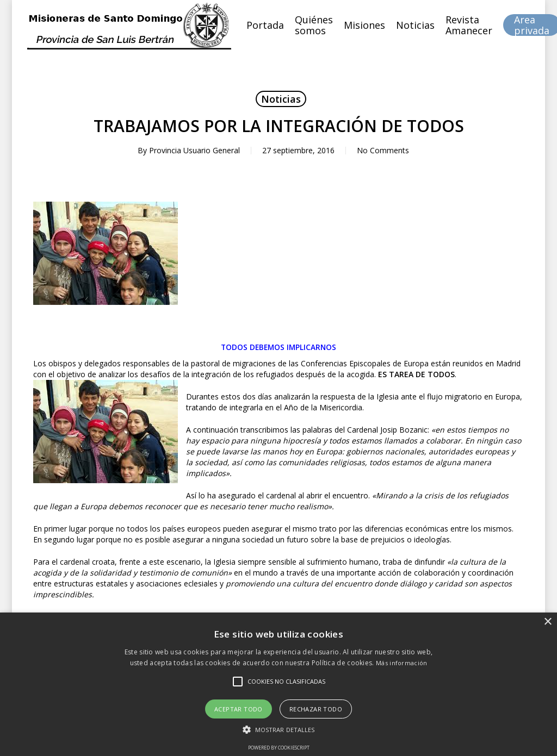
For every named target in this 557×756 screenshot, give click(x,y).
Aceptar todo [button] (239, 709)
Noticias (281, 99)
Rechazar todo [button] (316, 709)
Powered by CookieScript (279, 748)
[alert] (278, 684)
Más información (402, 663)
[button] (279, 730)
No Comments (383, 150)
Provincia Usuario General (194, 150)
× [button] (547, 622)
